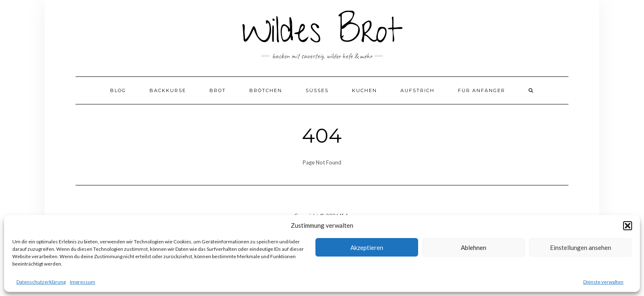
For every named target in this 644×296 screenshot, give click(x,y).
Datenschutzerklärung (41, 282)
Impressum (83, 282)
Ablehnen (474, 247)
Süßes (317, 90)
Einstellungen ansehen (581, 247)
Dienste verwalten (603, 282)
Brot (218, 90)
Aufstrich (417, 90)
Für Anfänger (482, 90)
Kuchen (365, 90)
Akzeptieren (367, 247)
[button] (628, 226)
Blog (118, 90)
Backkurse (168, 90)
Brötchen (266, 90)
